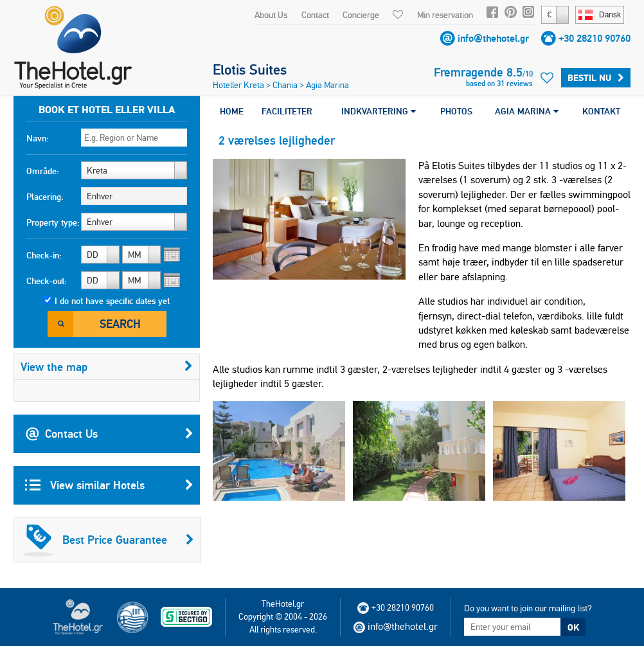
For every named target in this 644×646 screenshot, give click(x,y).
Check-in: (44, 255)
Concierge (361, 15)
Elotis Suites (250, 69)
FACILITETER (287, 111)
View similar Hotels (109, 485)
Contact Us (109, 434)
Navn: (38, 138)
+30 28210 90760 (595, 38)
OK (573, 627)
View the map (107, 367)
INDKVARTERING (379, 111)
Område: (43, 171)
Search (120, 324)
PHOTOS (456, 111)
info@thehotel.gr (493, 38)
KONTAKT (601, 111)
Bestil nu (596, 78)
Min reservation (445, 15)
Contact (315, 15)
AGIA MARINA (527, 111)
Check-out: (47, 281)
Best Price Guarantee (109, 540)
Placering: (45, 197)
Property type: (53, 222)
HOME (232, 111)
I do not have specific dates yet (112, 301)
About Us (271, 15)
